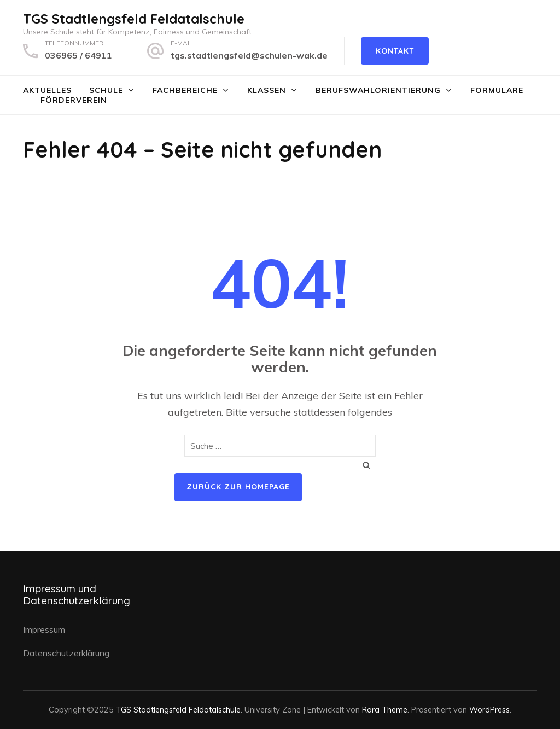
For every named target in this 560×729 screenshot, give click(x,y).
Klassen (267, 90)
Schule (106, 90)
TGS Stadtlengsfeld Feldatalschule (134, 19)
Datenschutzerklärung (66, 653)
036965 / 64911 (78, 55)
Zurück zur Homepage (238, 487)
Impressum (44, 629)
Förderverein (74, 100)
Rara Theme (385, 710)
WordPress (489, 710)
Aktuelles (47, 90)
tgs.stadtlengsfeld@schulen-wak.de (249, 55)
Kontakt (395, 51)
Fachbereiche (185, 90)
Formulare (497, 90)
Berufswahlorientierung (378, 90)
